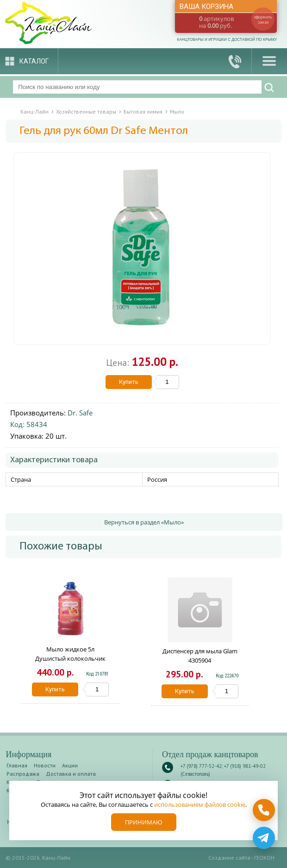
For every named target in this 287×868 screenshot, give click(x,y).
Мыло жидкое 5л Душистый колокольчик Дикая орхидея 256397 (70, 658)
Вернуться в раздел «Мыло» (144, 522)
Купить (129, 382)
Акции (70, 765)
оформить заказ (263, 19)
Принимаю (144, 822)
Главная (17, 765)
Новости (45, 765)
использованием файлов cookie (200, 804)
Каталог (34, 61)
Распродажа (23, 774)
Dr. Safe (80, 413)
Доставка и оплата (71, 774)
